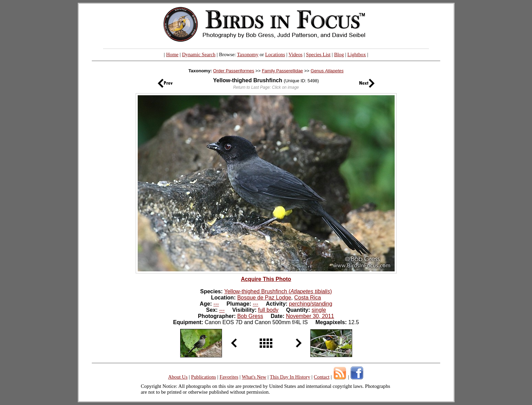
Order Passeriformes (234, 71)
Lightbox (357, 54)
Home (172, 54)
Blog (339, 54)
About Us (178, 377)
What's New (254, 377)
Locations (275, 54)
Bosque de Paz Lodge (264, 298)
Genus (327, 71)
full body (268, 310)
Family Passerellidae (282, 71)
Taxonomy (248, 54)
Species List (318, 54)
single (319, 310)
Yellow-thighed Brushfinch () (278, 291)
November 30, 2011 (310, 316)
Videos (295, 54)
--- (216, 304)
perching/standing (311, 304)
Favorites (229, 377)
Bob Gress (250, 316)
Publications (204, 377)
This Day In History (290, 377)
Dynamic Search (199, 54)
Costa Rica (308, 298)
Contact (322, 377)
